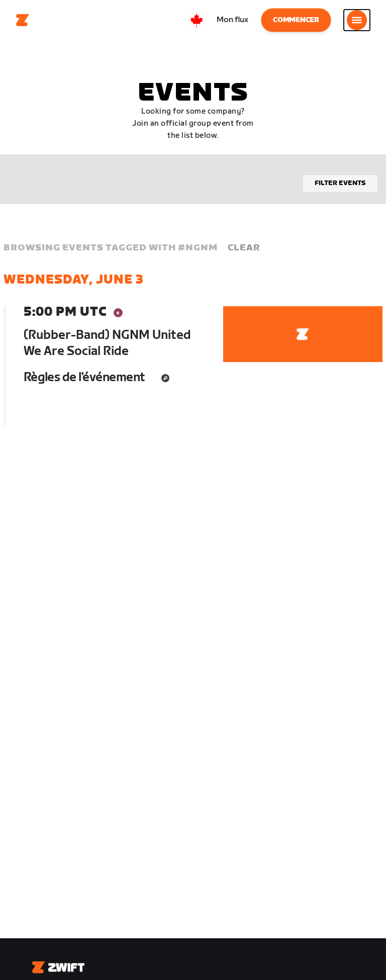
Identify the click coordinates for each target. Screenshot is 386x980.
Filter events (340, 183)
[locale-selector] (197, 20)
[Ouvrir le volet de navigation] (357, 20)
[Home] (23, 20)
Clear (244, 248)
